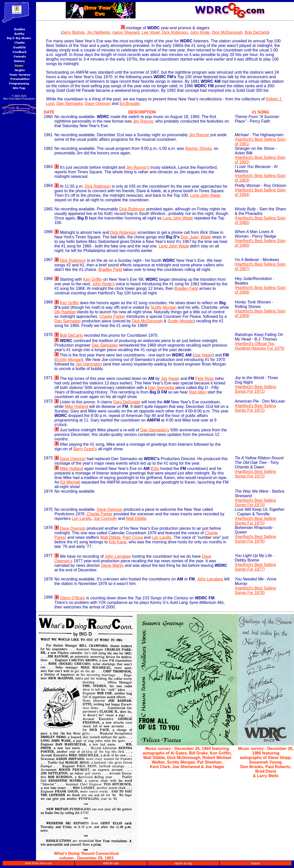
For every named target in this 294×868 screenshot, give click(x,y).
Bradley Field (110, 270)
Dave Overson (98, 104)
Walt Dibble (136, 519)
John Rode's (103, 284)
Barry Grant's (85, 449)
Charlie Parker (112, 316)
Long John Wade (205, 195)
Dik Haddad (65, 312)
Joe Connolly (105, 519)
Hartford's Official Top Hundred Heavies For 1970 (259, 346)
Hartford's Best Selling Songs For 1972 (255, 408)
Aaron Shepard (126, 32)
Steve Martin (112, 565)
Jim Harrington (89, 364)
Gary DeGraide (127, 402)
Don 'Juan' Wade (196, 237)
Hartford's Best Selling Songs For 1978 (255, 590)
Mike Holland (76, 407)
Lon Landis (82, 519)
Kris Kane (118, 542)
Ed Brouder (130, 104)
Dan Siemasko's (155, 430)
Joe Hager (203, 355)
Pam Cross (133, 537)
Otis (155, 469)
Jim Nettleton (99, 32)
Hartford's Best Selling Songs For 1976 (255, 539)
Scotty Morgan (164, 307)
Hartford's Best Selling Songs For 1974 (255, 503)
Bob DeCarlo (256, 32)
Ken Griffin (93, 279)
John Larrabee (118, 556)
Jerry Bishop (73, 32)
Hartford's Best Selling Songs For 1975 (255, 521)
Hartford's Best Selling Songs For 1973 (255, 474)
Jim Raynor (143, 121)
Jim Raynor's (138, 167)
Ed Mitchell (70, 482)
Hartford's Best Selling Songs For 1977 (255, 567)
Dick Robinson (175, 32)
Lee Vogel (151, 32)
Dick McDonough (227, 32)
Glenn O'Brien (72, 598)
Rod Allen (198, 392)
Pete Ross (205, 379)
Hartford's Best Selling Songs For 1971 (255, 389)
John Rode (200, 32)
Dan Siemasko (70, 104)
